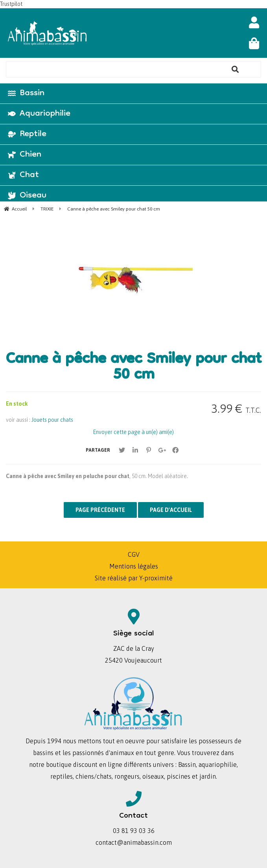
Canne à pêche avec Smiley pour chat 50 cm (133, 368)
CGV (134, 554)
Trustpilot (11, 4)
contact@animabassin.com (134, 842)
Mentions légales (134, 566)
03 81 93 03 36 (134, 831)
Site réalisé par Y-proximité (134, 578)
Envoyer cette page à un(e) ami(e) (133, 432)
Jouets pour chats (52, 420)
